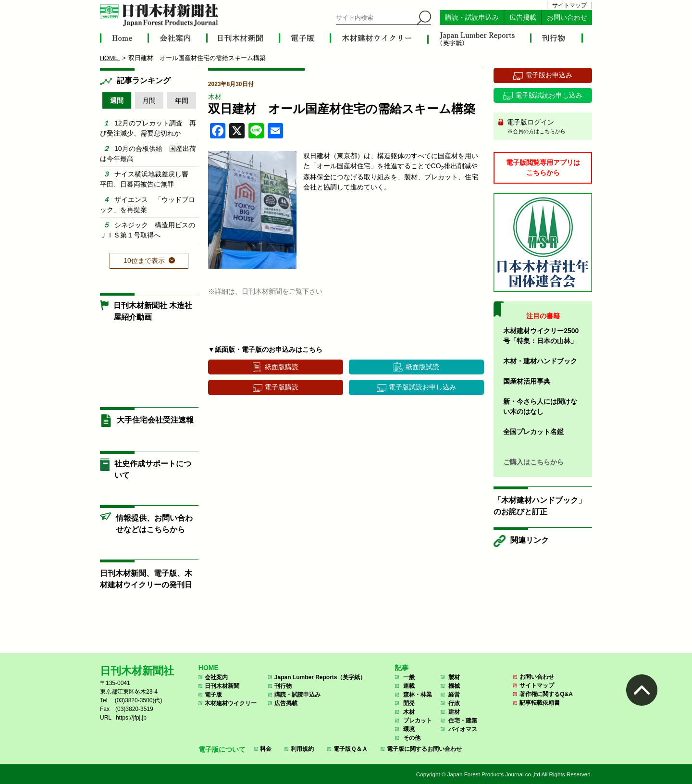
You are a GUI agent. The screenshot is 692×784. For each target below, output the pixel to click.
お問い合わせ (567, 18)
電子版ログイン (546, 127)
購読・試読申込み (472, 18)
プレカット (418, 721)
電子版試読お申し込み (422, 387)
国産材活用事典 (527, 381)
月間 (149, 100)
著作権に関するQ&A (546, 694)
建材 (454, 712)
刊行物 (283, 686)
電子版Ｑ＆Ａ (351, 749)
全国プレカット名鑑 (533, 432)
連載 (409, 686)
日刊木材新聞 (222, 686)
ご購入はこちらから (533, 462)
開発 (409, 703)
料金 (266, 749)
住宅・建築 (463, 721)
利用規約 (302, 749)
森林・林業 (418, 695)
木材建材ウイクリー (231, 703)
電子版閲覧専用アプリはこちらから (543, 168)
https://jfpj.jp (131, 718)
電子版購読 (282, 387)
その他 (412, 738)
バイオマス (463, 729)
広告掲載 (523, 18)
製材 (454, 677)
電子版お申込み (549, 75)
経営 (454, 695)
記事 (402, 668)
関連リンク (530, 540)
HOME (209, 668)
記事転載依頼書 (540, 703)
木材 (215, 97)
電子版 (213, 695)
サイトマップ (569, 5)
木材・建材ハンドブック (540, 361)
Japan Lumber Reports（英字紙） (320, 677)
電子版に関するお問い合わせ (424, 749)
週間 (117, 100)
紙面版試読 (422, 367)
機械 (454, 686)
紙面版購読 (282, 367)
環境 (409, 729)
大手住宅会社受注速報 (155, 420)
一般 (409, 677)
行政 (454, 703)
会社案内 (216, 677)
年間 (182, 100)
